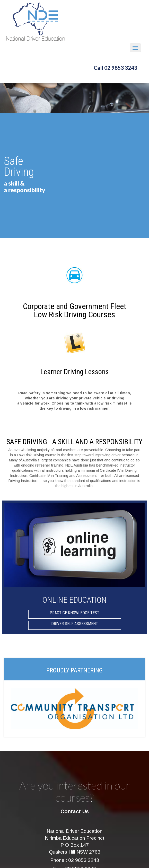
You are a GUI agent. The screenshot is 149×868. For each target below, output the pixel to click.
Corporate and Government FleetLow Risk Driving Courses (75, 310)
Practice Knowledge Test (74, 613)
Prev (7, 140)
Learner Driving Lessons (75, 372)
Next (142, 140)
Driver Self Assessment (75, 624)
